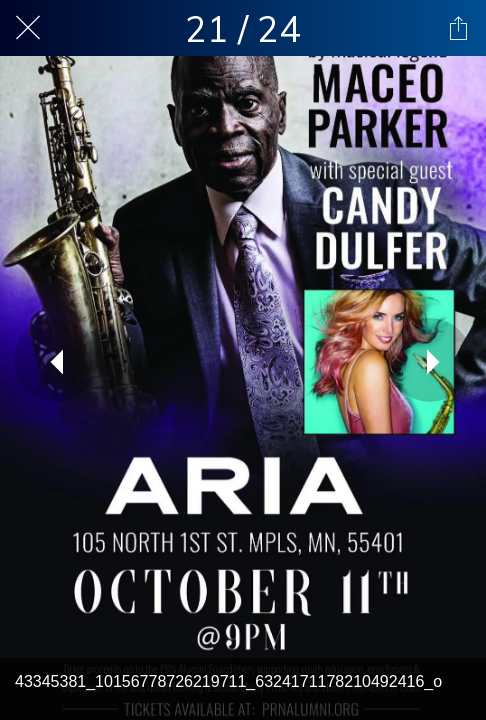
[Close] (28, 28)
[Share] (458, 28)
